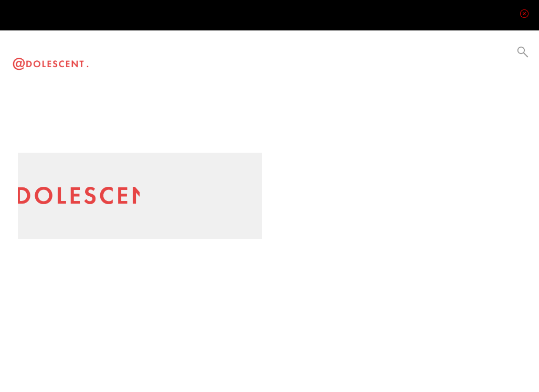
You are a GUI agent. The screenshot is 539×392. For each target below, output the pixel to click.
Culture (186, 62)
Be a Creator (251, 62)
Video (127, 62)
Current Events (207, 62)
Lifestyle (166, 62)
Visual (146, 62)
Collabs (228, 62)
